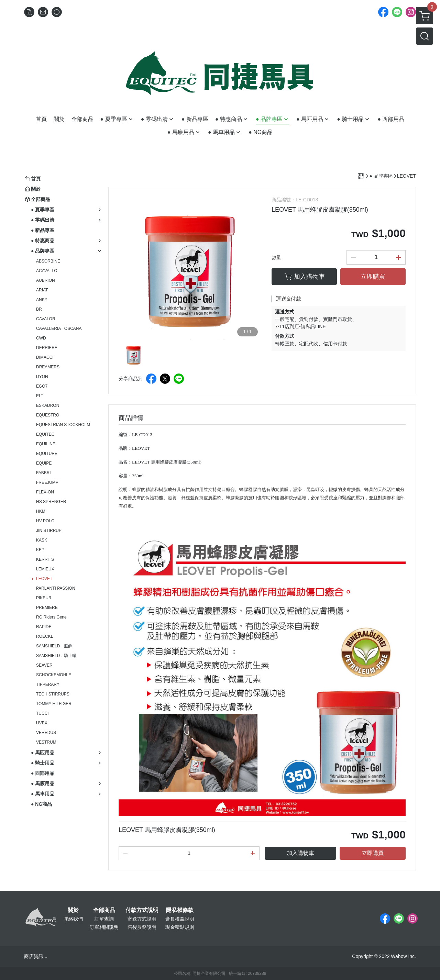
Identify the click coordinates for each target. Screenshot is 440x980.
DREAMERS (48, 367)
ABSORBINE (48, 261)
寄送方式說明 (142, 919)
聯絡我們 (73, 919)
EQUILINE (46, 444)
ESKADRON (48, 405)
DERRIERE (47, 348)
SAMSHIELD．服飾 (54, 646)
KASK (42, 540)
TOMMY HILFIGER (54, 704)
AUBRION (46, 280)
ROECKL (45, 636)
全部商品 (104, 910)
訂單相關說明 (104, 927)
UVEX (42, 723)
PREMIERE (47, 608)
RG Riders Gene (51, 617)
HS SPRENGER (51, 502)
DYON (42, 377)
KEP (40, 550)
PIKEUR (44, 598)
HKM (41, 511)
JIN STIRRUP (49, 531)
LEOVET (44, 579)
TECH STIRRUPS (53, 694)
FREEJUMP (47, 482)
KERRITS (45, 559)
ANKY (42, 300)
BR (39, 309)
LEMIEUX (45, 569)
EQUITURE (47, 454)
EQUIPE (44, 463)
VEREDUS (46, 733)
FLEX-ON (45, 492)
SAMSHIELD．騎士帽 (56, 656)
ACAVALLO (47, 271)
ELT (40, 396)
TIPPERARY (48, 684)
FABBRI (43, 473)
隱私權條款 (180, 910)
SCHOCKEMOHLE (54, 675)
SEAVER (44, 665)
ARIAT (42, 290)
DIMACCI (45, 357)
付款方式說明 (142, 910)
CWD (41, 338)
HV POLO (45, 521)
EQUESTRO (48, 415)
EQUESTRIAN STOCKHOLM (63, 425)
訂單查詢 (104, 919)
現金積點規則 (180, 927)
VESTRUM (46, 742)
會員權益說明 (180, 919)
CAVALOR (46, 319)
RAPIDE (44, 627)
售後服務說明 (142, 927)
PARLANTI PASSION (56, 588)
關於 (73, 910)
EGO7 (42, 386)
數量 (276, 257)
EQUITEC (45, 434)
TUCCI (42, 713)
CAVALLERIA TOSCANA (59, 328)
